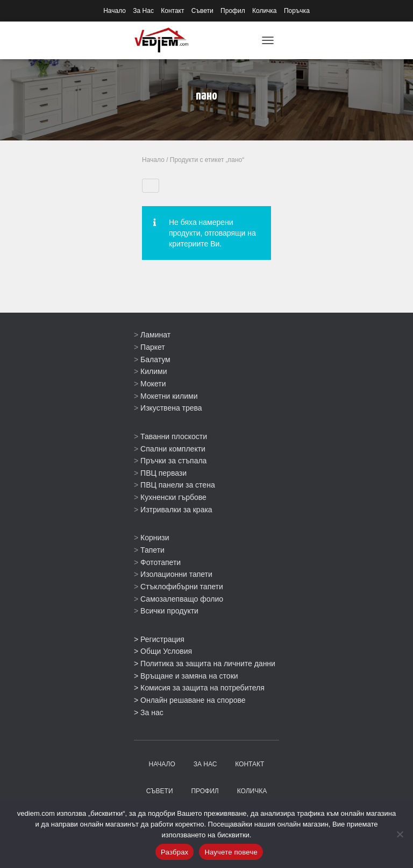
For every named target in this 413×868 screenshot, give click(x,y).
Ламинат (155, 335)
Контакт (172, 11)
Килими (154, 371)
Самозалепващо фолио (182, 599)
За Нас (143, 11)
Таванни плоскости (174, 436)
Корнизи (155, 538)
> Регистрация (159, 639)
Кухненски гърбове (173, 497)
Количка (265, 11)
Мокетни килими (169, 396)
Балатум (155, 359)
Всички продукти (169, 611)
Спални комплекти (173, 449)
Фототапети (161, 562)
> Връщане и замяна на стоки (186, 676)
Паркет (153, 347)
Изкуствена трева (171, 408)
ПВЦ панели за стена (178, 485)
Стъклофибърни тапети (182, 587)
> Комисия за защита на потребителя (199, 688)
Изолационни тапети (176, 574)
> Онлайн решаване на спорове (190, 700)
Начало (115, 11)
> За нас (149, 712)
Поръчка (297, 11)
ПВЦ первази (163, 473)
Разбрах (175, 852)
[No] (400, 834)
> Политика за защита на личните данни (205, 664)
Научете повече (231, 852)
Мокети (153, 384)
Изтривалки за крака (176, 510)
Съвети (202, 11)
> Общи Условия (163, 651)
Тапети (152, 550)
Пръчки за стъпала (173, 461)
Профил (233, 11)
